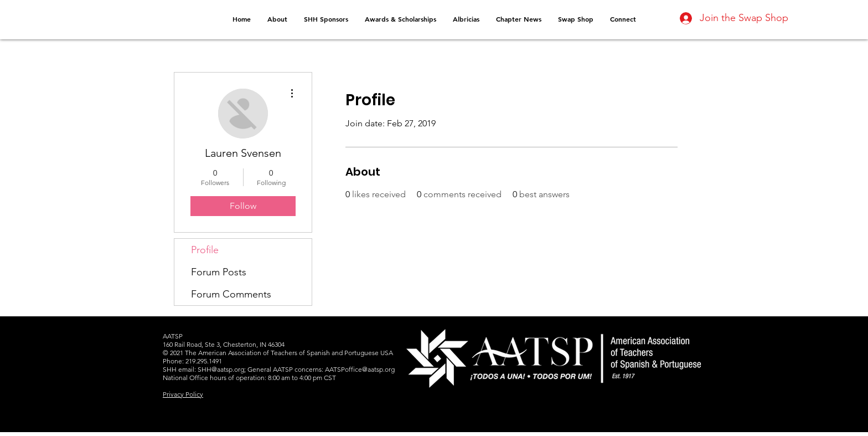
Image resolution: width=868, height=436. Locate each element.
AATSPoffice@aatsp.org (360, 369)
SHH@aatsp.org (221, 369)
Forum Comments (231, 294)
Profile (205, 250)
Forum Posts (219, 272)
